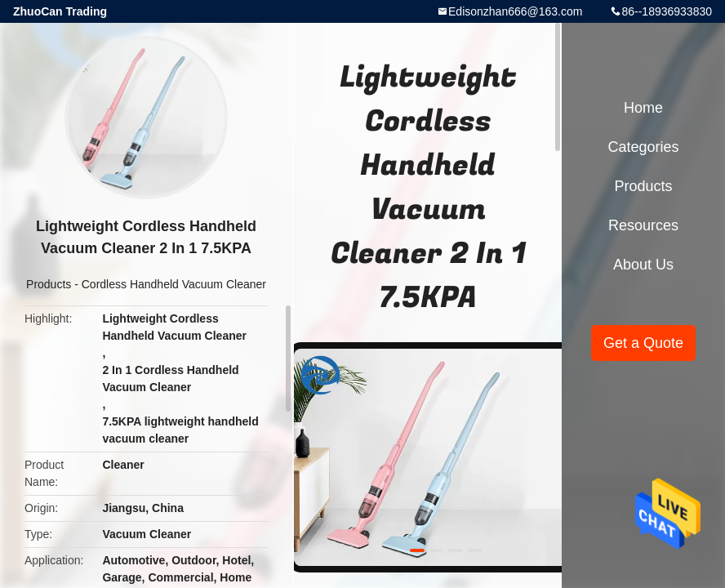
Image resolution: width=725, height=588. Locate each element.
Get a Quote (643, 343)
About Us (643, 265)
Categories (643, 147)
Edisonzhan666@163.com (515, 11)
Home (643, 108)
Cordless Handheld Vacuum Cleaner (174, 284)
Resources (643, 225)
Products (49, 284)
